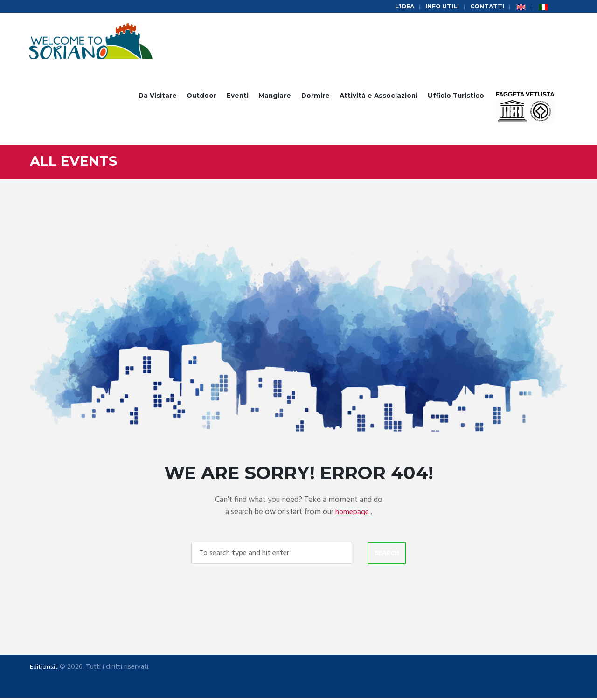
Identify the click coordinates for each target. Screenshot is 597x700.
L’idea (401, 7)
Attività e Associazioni (378, 97)
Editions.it (45, 669)
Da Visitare (158, 97)
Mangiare (275, 97)
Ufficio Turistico (456, 97)
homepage (353, 513)
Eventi (238, 97)
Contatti (486, 7)
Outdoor (201, 97)
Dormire (316, 97)
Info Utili (440, 7)
